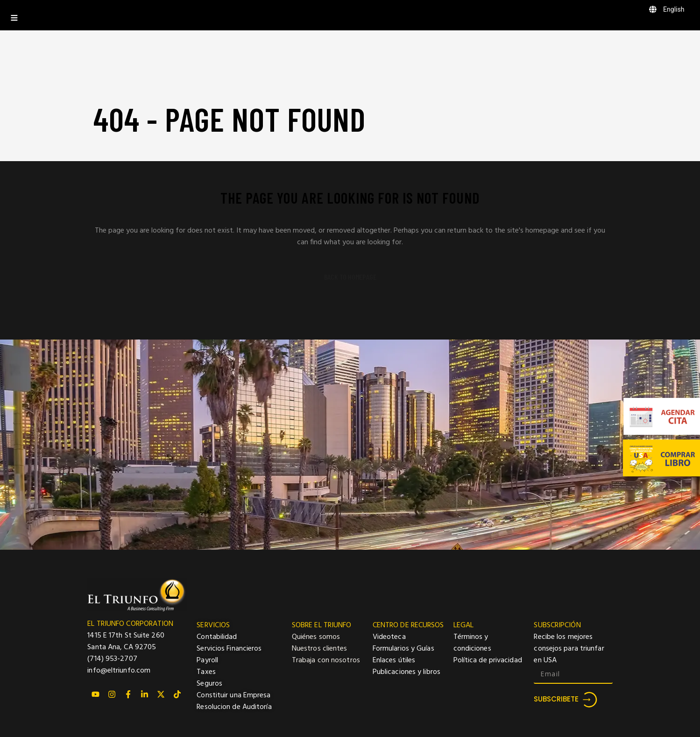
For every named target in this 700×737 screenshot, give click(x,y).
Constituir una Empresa (233, 695)
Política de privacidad (488, 660)
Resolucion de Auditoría (234, 707)
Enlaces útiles (394, 660)
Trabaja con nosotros (326, 660)
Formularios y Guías (403, 649)
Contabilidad (217, 637)
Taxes (206, 672)
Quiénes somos (316, 637)
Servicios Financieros (229, 649)
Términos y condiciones (472, 643)
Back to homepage (350, 277)
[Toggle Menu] (350, 15)
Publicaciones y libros (407, 672)
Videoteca (389, 637)
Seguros (209, 684)
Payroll (207, 660)
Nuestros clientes (320, 649)
